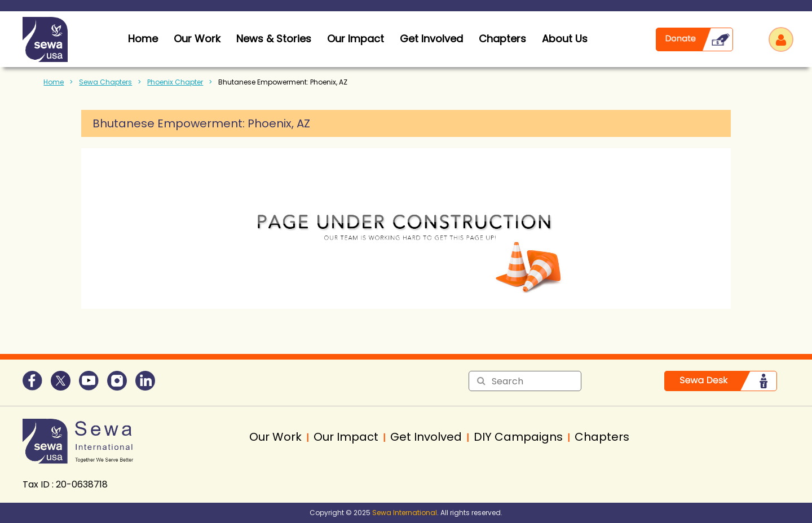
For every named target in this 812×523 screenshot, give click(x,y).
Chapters (502, 39)
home (143, 39)
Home (54, 82)
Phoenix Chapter (175, 82)
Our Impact (356, 39)
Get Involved (431, 39)
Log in (781, 39)
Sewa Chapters (105, 82)
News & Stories (274, 39)
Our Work (197, 39)
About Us (565, 39)
